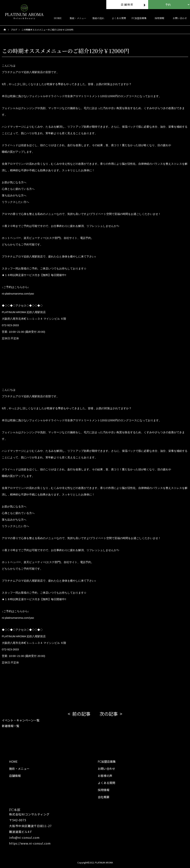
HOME (58, 18)
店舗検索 (127, 4)
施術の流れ (98, 18)
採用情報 (159, 18)
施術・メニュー (78, 18)
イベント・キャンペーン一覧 (21, 720)
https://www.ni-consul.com (30, 843)
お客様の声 (105, 776)
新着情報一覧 (11, 726)
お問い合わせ (106, 769)
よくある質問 (119, 18)
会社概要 (104, 797)
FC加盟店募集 (139, 18)
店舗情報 (15, 776)
